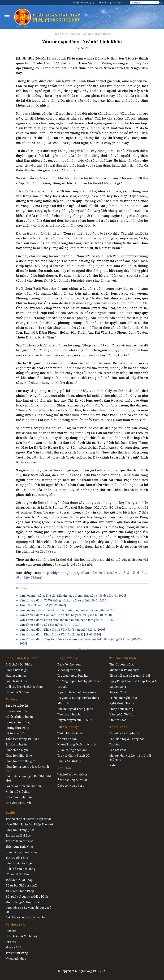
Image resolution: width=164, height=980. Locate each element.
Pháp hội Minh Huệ (19, 756)
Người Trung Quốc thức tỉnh (77, 744)
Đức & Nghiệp (68, 727)
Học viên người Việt (19, 803)
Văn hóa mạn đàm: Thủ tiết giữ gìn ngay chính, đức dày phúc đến (73, 596)
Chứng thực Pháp (17, 728)
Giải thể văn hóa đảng (20, 869)
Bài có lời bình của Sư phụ (23, 786)
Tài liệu (115, 744)
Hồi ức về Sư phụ (17, 692)
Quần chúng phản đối (72, 750)
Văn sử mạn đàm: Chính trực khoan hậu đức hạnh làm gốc (68, 620)
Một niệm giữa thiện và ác (23, 902)
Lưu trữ (11, 942)
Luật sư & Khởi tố (69, 761)
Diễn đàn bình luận (19, 797)
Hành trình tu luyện (19, 717)
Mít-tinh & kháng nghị (124, 670)
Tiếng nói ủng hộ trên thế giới (130, 676)
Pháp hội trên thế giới (20, 761)
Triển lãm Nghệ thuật (124, 698)
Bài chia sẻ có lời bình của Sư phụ (28, 917)
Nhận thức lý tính (18, 792)
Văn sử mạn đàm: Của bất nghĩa (50, 625)
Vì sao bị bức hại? (69, 670)
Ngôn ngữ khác (120, 3)
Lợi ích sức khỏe (17, 681)
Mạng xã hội (14, 947)
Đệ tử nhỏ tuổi (15, 733)
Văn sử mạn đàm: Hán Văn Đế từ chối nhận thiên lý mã (66, 615)
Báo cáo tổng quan (70, 664)
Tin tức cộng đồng (122, 664)
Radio (10, 812)
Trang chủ (60, 34)
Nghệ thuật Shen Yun (124, 703)
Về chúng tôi (15, 924)
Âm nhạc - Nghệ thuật (72, 780)
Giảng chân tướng (18, 722)
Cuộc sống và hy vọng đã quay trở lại (28, 910)
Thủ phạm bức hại (70, 714)
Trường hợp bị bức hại (73, 676)
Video (113, 765)
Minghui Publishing (82, 3)
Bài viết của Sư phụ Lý (125, 733)
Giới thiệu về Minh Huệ (21, 936)
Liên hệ (11, 931)
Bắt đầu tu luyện (17, 706)
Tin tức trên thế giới (19, 841)
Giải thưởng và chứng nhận (24, 687)
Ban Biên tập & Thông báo (127, 739)
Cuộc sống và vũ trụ (71, 786)
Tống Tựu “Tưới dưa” (43, 605)
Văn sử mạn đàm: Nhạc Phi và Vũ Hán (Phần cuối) (62, 630)
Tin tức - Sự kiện (123, 658)
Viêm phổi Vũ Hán (122, 714)
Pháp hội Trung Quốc (20, 830)
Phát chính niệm (17, 750)
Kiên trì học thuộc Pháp (22, 852)
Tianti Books (102, 3)
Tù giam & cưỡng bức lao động (78, 698)
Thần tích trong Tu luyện (23, 739)
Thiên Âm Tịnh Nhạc (20, 847)
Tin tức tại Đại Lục (18, 835)
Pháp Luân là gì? (17, 670)
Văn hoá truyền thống (97, 34)
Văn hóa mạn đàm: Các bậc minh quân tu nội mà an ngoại (68, 610)
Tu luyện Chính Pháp (20, 891)
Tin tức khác (118, 720)
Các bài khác (118, 750)
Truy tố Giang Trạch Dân (74, 756)
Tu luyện (13, 699)
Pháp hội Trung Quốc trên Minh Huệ (27, 769)
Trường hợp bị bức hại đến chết (79, 681)
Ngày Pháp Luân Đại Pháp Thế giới (133, 681)
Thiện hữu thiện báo (71, 733)
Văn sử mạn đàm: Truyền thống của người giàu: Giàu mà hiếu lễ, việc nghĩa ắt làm (81, 641)
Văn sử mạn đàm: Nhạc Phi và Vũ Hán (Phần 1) (60, 634)
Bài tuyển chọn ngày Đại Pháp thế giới (29, 778)
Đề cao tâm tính (16, 711)
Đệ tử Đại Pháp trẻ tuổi (21, 885)
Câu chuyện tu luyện (20, 863)
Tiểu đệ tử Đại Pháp (19, 880)
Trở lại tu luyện (16, 744)
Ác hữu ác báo (67, 739)
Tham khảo (119, 727)
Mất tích (63, 703)
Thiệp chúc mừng (121, 709)
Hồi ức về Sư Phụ (17, 874)
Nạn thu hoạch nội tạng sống (77, 692)
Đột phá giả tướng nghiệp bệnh (27, 897)
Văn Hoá (64, 768)
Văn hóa (75, 34)
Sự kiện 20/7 (118, 692)
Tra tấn (62, 687)
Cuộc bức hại (68, 658)
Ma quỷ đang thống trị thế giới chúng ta (130, 758)
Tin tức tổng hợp (17, 858)
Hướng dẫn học (16, 676)
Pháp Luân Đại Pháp (22, 658)
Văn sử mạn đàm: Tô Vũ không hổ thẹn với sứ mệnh (63, 600)
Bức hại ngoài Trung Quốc (75, 709)
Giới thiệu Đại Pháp (19, 664)
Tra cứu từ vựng (17, 953)
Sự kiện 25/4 (118, 687)
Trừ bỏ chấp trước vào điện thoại (28, 819)
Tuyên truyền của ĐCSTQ (75, 720)
